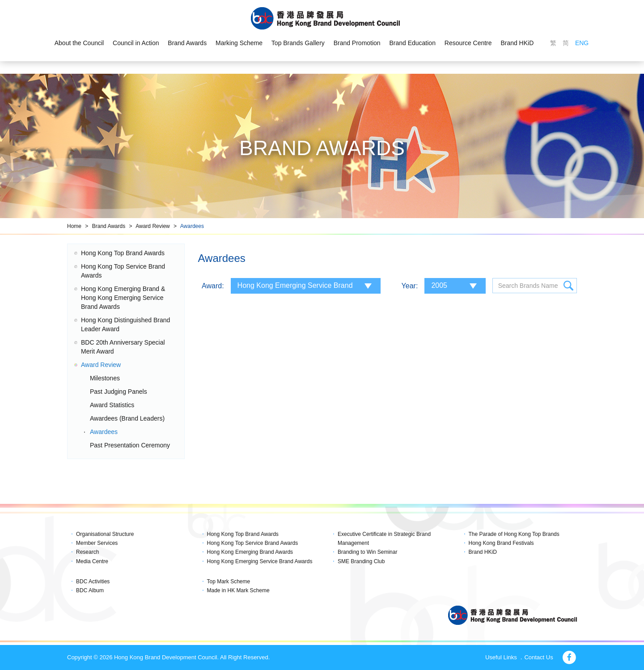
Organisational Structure (105, 534)
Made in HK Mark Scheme (238, 590)
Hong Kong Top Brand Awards (123, 253)
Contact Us (538, 657)
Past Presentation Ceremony (130, 445)
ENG (582, 43)
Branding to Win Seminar (367, 552)
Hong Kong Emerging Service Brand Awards (260, 561)
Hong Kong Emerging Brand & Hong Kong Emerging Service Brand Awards (123, 298)
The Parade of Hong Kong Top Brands (514, 534)
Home (74, 226)
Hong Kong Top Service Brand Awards (253, 543)
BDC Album (90, 590)
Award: (213, 286)
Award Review (153, 226)
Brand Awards (187, 43)
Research (87, 552)
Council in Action (136, 43)
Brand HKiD (517, 43)
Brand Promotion (357, 43)
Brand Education (413, 43)
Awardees (192, 226)
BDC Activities (93, 582)
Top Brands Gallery (298, 43)
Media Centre (92, 561)
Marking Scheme (239, 43)
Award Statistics (112, 405)
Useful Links (501, 657)
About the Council (79, 43)
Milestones (105, 378)
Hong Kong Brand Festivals (501, 543)
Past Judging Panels (119, 392)
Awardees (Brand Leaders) (127, 418)
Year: (410, 286)
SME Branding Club (361, 561)
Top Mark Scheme (229, 582)
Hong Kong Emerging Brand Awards (250, 552)
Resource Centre (468, 43)
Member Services (97, 543)
